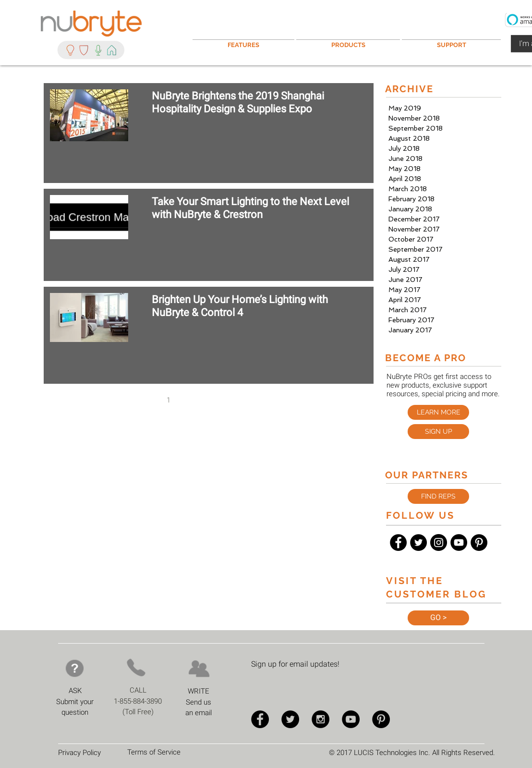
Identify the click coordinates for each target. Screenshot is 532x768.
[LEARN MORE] (438, 412)
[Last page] (290, 400)
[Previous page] (148, 400)
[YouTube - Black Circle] (459, 542)
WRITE (199, 691)
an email (199, 713)
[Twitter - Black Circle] (418, 542)
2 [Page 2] (189, 400)
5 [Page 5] (249, 400)
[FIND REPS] (438, 496)
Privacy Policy (79, 753)
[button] (451, 41)
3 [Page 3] (209, 400)
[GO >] (438, 618)
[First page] (128, 400)
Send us (199, 702)
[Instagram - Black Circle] (439, 542)
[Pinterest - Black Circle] (479, 542)
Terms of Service (154, 752)
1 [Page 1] (169, 400)
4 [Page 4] (229, 400)
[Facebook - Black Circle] (398, 542)
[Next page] (269, 400)
